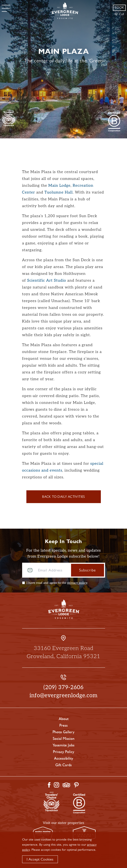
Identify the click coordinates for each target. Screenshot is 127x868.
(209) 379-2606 (63, 687)
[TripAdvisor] (9, 118)
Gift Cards (63, 765)
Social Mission (64, 739)
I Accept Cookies (40, 859)
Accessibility (64, 758)
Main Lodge (59, 186)
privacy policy (77, 583)
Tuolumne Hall (59, 192)
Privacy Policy (64, 752)
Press (63, 725)
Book (119, 7)
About (64, 719)
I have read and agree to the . (57, 583)
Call (120, 14)
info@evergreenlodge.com (64, 696)
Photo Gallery (63, 732)
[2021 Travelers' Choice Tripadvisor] (114, 122)
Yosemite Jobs (63, 745)
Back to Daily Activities (63, 497)
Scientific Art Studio (46, 280)
